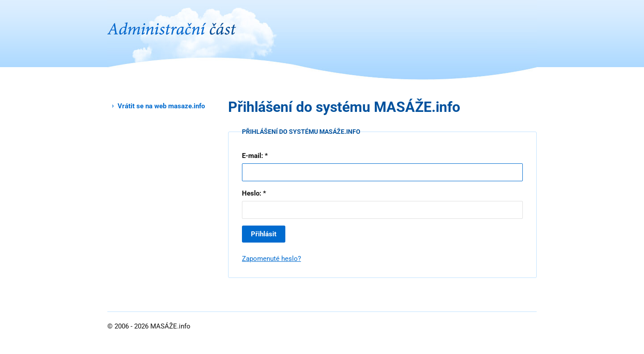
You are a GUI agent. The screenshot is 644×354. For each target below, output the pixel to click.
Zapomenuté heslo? (271, 259)
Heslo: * (254, 193)
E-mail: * (255, 156)
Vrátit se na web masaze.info (161, 106)
